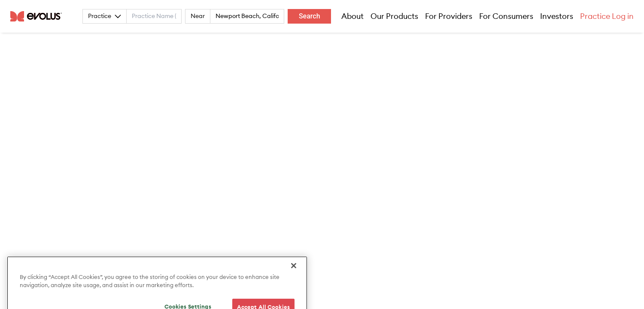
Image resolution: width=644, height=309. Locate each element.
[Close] (294, 275)
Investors (557, 16)
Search (310, 16)
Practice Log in (607, 16)
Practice (105, 16)
